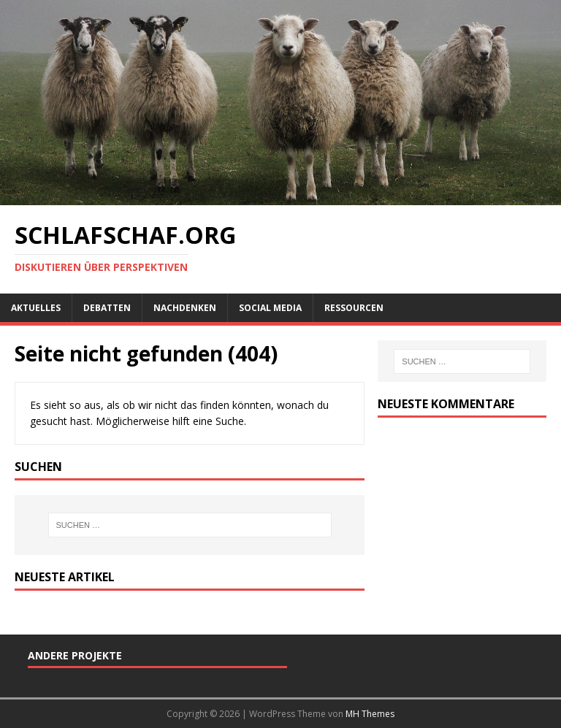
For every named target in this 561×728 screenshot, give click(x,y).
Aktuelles (36, 308)
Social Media (270, 308)
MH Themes (370, 714)
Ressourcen (354, 308)
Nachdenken (185, 308)
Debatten (107, 308)
